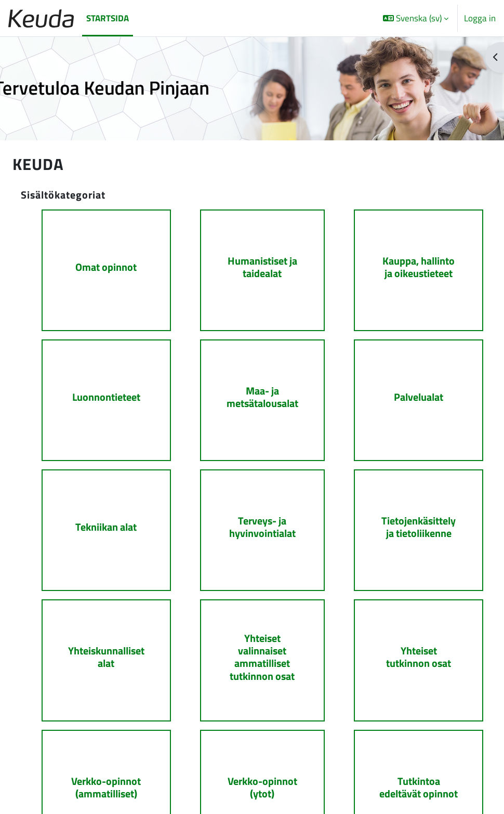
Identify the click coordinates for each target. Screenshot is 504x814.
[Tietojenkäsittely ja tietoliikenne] (408, 522)
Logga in (480, 18)
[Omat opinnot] (96, 268)
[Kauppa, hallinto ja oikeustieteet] (408, 268)
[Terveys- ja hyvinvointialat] (252, 522)
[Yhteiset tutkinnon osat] (408, 648)
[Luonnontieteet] (96, 395)
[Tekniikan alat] (96, 522)
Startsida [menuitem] (108, 18)
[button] (416, 18)
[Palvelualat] (408, 395)
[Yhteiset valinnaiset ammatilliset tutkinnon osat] (252, 648)
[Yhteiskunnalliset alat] (96, 648)
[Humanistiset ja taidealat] (252, 268)
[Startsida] (41, 18)
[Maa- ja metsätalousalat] (252, 395)
